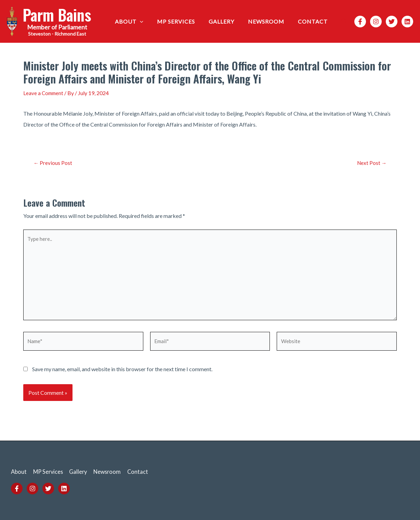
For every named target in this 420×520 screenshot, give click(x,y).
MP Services (186, 21)
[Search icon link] (344, 21)
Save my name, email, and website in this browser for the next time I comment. (122, 375)
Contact (314, 21)
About (141, 22)
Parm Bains (57, 15)
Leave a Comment (44, 93)
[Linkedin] (407, 22)
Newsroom (270, 21)
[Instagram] (376, 22)
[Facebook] (360, 22)
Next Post (371, 162)
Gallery (228, 21)
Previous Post (53, 162)
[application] (152, 22)
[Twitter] (392, 22)
